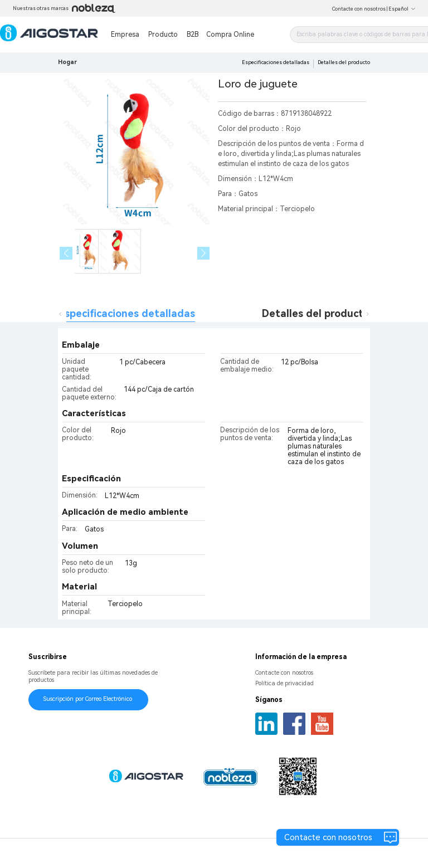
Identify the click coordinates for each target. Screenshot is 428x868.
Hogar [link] (67, 62)
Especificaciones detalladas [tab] (127, 313)
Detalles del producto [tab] (316, 313)
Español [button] (402, 9)
